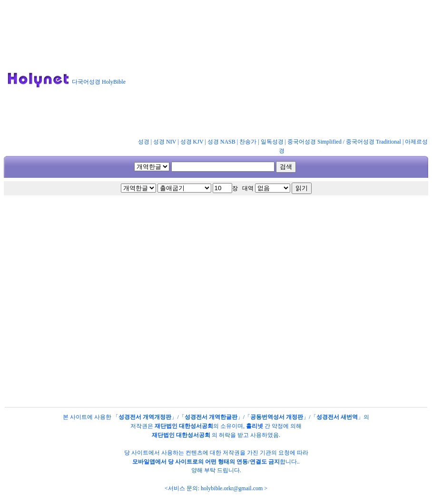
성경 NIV (165, 142)
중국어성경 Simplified (314, 142)
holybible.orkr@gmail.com (232, 488)
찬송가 (248, 142)
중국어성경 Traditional (373, 142)
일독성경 (272, 142)
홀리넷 (255, 426)
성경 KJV (192, 142)
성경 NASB (221, 142)
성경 (144, 142)
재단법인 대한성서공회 (184, 426)
